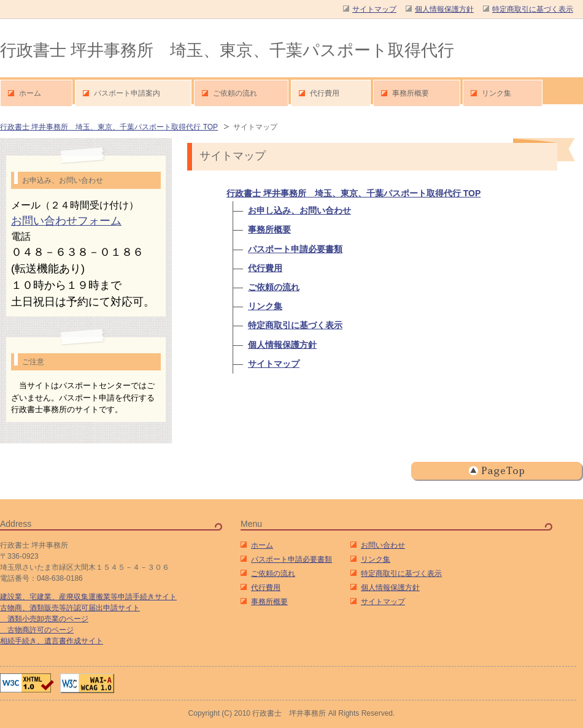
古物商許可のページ (37, 630)
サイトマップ (274, 364)
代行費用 (265, 268)
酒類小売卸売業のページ (44, 619)
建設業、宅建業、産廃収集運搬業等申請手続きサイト (88, 597)
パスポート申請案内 (127, 93)
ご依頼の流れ (274, 287)
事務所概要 (269, 229)
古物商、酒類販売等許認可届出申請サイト (70, 608)
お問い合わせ (383, 545)
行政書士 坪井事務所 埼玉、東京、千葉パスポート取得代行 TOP (109, 127)
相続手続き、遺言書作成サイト (52, 641)
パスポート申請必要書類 (295, 249)
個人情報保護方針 (282, 345)
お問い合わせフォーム (66, 221)
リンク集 (265, 306)
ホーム (262, 545)
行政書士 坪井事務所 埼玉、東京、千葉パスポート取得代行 (227, 50)
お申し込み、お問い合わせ (299, 210)
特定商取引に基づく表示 (295, 325)
